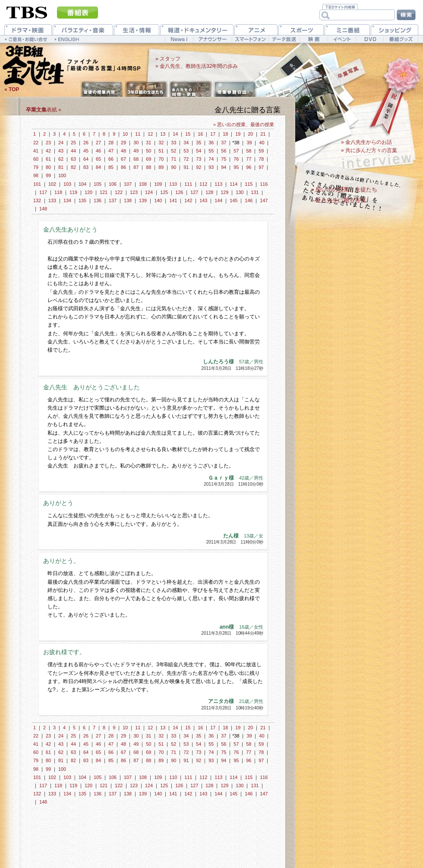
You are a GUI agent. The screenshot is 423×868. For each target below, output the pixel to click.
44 (73, 151)
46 (98, 151)
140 (158, 200)
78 (261, 159)
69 (148, 159)
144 (218, 200)
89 (161, 167)
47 (111, 151)
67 (123, 159)
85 (111, 167)
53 (186, 151)
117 (43, 192)
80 (48, 167)
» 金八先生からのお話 (366, 142)
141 (173, 200)
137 (113, 200)
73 (199, 159)
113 (218, 184)
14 (175, 134)
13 (163, 134)
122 (119, 192)
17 (213, 134)
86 (123, 167)
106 (113, 184)
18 (225, 134)
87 (136, 167)
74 (211, 159)
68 (136, 159)
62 (61, 159)
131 (255, 192)
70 (161, 159)
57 (236, 151)
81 (61, 167)
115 (249, 184)
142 (188, 200)
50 (148, 151)
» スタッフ (168, 59)
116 (264, 184)
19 (238, 134)
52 (174, 151)
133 (52, 200)
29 (123, 143)
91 (186, 167)
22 (36, 143)
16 (200, 134)
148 (43, 209)
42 (48, 151)
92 (199, 167)
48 (123, 151)
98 (36, 175)
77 (249, 159)
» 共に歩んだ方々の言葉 (369, 150)
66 (111, 159)
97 (261, 167)
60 (36, 159)
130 (240, 192)
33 (174, 143)
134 (67, 200)
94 (224, 167)
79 (36, 167)
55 (211, 151)
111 (188, 184)
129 (224, 192)
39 (249, 143)
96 (249, 167)
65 (98, 159)
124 (149, 192)
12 (150, 134)
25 (73, 143)
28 (111, 143)
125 (164, 192)
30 (136, 143)
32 (161, 143)
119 (73, 192)
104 (82, 184)
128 (209, 192)
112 (203, 184)
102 (52, 184)
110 (173, 184)
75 (224, 159)
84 (98, 167)
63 (73, 159)
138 (128, 200)
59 (261, 151)
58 (249, 151)
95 (236, 167)
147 (264, 200)
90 (174, 167)
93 (211, 167)
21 (263, 134)
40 (262, 143)
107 (128, 184)
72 (186, 159)
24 (61, 143)
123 (134, 192)
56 (224, 151)
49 (136, 151)
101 (37, 184)
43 (61, 151)
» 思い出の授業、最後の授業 (244, 124)
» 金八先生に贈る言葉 (338, 200)
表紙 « (44, 110)
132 (37, 200)
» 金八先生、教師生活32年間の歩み (197, 66)
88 (148, 167)
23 (48, 143)
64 (86, 159)
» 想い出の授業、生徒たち (344, 189)
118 (58, 192)
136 (98, 200)
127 (194, 192)
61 (48, 159)
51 (161, 151)
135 (82, 200)
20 (250, 134)
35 (199, 143)
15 (188, 134)
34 (186, 143)
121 (104, 192)
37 (224, 143)
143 (203, 200)
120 (88, 192)
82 (73, 167)
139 (143, 200)
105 (98, 184)
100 (62, 175)
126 (179, 192)
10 (125, 134)
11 (138, 134)
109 (158, 184)
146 (249, 200)
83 (86, 167)
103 (67, 184)
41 (36, 151)
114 (234, 184)
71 (174, 159)
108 (143, 184)
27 (98, 143)
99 (48, 175)
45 (86, 151)
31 (148, 143)
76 (236, 159)
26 (86, 143)
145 (234, 200)
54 (199, 151)
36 (211, 143)
